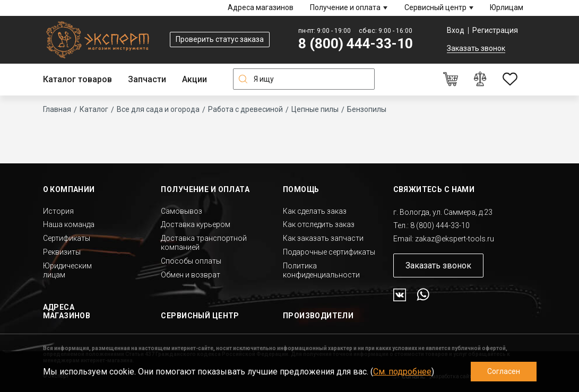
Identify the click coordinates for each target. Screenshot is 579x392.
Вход (456, 30)
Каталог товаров (77, 79)
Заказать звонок (476, 48)
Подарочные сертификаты (329, 252)
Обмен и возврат (191, 275)
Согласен (504, 371)
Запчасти (147, 79)
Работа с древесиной (245, 109)
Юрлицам (507, 7)
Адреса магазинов (261, 7)
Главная (57, 109)
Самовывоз (182, 211)
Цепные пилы (315, 109)
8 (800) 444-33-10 (356, 43)
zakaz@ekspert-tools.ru (455, 239)
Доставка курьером (196, 224)
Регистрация (495, 30)
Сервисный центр (435, 7)
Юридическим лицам (67, 270)
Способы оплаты (191, 261)
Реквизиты (62, 252)
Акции (195, 79)
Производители (318, 316)
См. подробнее (402, 372)
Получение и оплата (345, 7)
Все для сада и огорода (158, 109)
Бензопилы (367, 109)
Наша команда (69, 224)
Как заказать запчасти (323, 238)
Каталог (94, 109)
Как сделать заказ (315, 211)
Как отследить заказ (319, 224)
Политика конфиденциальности (321, 270)
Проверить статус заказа (220, 39)
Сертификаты (67, 238)
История (58, 211)
